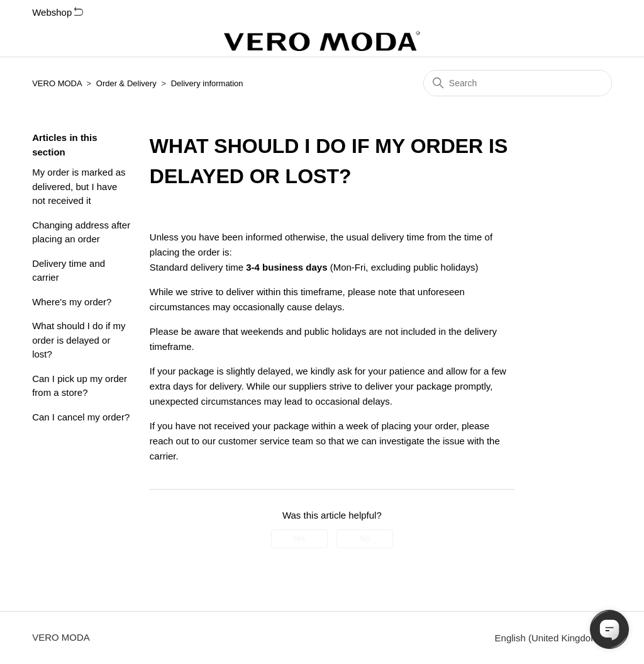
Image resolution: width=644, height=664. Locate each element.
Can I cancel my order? (81, 417)
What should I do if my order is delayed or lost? (79, 340)
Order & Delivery (126, 83)
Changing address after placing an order (81, 232)
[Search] (518, 83)
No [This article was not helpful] (364, 539)
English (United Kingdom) (553, 638)
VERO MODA (57, 83)
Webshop (58, 12)
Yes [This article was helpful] (299, 539)
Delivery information (207, 83)
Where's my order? (72, 302)
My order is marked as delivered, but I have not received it (79, 186)
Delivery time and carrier (69, 271)
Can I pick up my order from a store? (80, 386)
